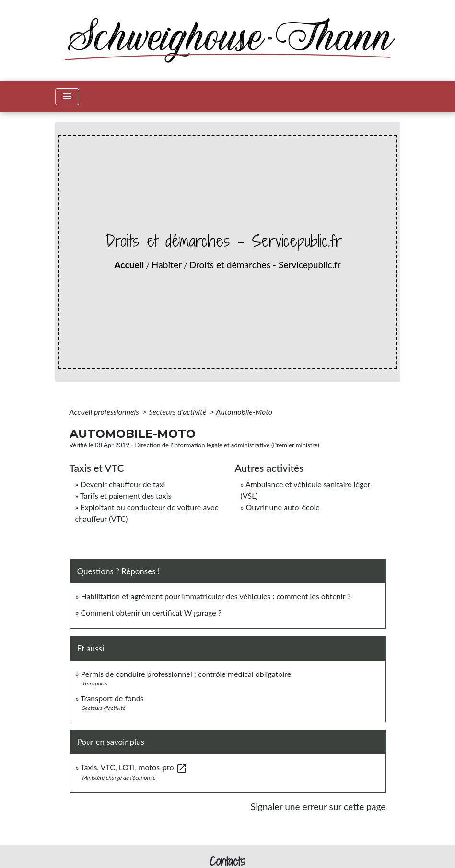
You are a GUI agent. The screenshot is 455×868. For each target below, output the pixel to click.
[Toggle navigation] (67, 97)
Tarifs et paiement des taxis (126, 496)
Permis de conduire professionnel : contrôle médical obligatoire (186, 674)
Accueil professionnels (105, 412)
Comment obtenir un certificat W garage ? (151, 612)
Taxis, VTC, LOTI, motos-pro (134, 767)
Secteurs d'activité (178, 412)
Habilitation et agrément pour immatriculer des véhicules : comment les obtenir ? (216, 596)
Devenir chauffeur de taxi (122, 484)
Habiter (167, 265)
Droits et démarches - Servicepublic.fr (265, 265)
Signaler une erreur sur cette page (318, 806)
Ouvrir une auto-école (282, 507)
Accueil (129, 265)
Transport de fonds (112, 698)
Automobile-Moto (245, 412)
